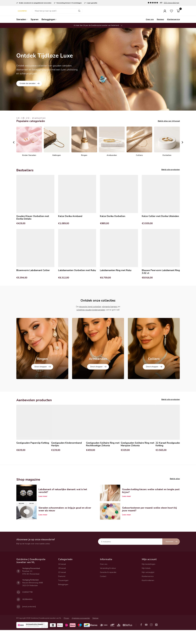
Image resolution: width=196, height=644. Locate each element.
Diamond (62, 590)
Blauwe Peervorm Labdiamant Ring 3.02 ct (161, 272)
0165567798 (27, 606)
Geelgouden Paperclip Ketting (33, 457)
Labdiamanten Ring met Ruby (116, 270)
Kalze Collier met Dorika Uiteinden (160, 216)
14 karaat (62, 578)
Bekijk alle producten (171, 170)
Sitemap (95, 632)
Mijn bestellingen (149, 578)
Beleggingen (48, 19)
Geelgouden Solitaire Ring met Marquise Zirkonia (137, 458)
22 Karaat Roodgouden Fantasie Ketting (173, 458)
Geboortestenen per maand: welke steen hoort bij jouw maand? (149, 523)
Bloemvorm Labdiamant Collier (33, 270)
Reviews (160, 19)
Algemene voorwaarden (81, 632)
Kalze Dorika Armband (70, 216)
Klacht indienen (148, 594)
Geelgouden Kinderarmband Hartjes (66, 458)
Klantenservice (173, 19)
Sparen (35, 19)
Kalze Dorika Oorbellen (113, 216)
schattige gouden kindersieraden (91, 310)
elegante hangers (110, 307)
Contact (103, 590)
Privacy (66, 632)
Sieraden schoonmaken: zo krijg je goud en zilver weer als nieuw (65, 523)
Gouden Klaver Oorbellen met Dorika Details (33, 218)
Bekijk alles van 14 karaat (169, 121)
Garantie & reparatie (108, 586)
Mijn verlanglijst (148, 586)
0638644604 (27, 613)
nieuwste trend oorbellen (90, 307)
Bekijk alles (175, 493)
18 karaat (62, 582)
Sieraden (21, 19)
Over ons (150, 19)
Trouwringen (63, 594)
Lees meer (43, 510)
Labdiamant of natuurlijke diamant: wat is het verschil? (63, 505)
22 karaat (62, 586)
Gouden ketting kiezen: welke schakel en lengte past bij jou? (151, 505)
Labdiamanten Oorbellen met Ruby (77, 270)
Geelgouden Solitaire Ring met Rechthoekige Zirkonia (103, 458)
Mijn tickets (146, 582)
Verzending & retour (108, 582)
